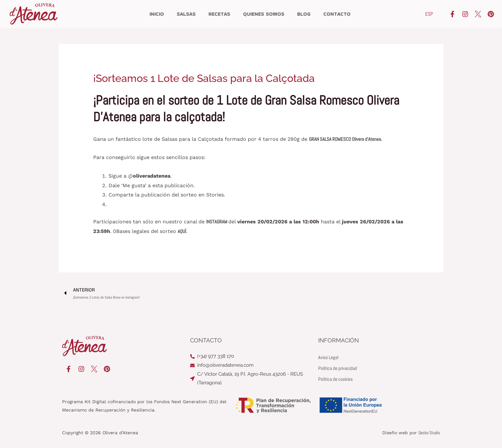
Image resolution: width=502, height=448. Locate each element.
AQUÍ (182, 231)
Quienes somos (264, 14)
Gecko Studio (429, 433)
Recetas (219, 14)
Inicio (157, 14)
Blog (304, 14)
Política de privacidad (339, 368)
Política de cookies (337, 379)
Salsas (186, 14)
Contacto (337, 14)
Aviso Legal (329, 358)
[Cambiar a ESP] (429, 14)
